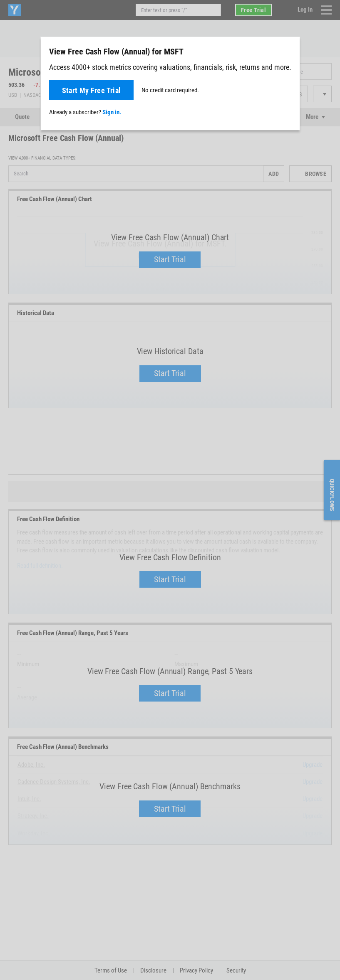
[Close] (289, 51)
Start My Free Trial (92, 90)
